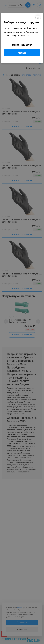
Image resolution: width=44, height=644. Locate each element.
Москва (22, 53)
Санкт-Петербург (22, 45)
